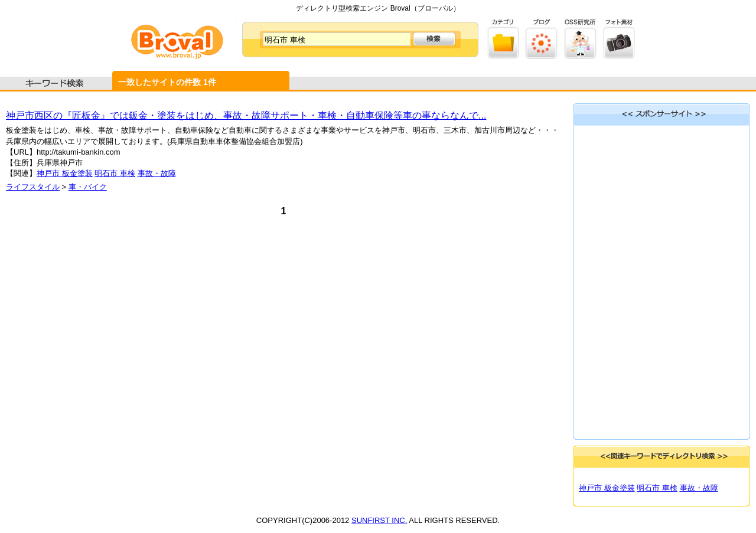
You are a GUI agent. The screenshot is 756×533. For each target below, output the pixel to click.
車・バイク (88, 187)
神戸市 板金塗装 (65, 173)
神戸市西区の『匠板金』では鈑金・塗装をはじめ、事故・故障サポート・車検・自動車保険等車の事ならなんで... (246, 115)
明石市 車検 (115, 173)
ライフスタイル (33, 187)
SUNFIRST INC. (379, 520)
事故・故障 (157, 173)
